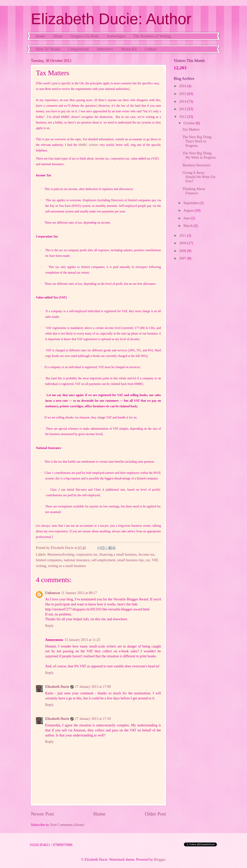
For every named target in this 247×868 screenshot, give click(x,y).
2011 (183, 236)
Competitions (79, 49)
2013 (183, 109)
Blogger (159, 860)
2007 (183, 258)
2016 (183, 86)
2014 (183, 101)
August (189, 210)
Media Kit (129, 49)
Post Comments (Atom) (67, 825)
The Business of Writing (152, 36)
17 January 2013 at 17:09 (93, 687)
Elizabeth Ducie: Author (111, 19)
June (187, 218)
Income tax (146, 554)
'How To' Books (48, 49)
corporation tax (87, 554)
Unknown (53, 593)
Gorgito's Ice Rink (85, 36)
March (189, 226)
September (192, 203)
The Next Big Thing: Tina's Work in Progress (197, 141)
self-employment (104, 560)
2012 (183, 117)
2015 (183, 94)
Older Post (155, 814)
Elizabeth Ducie (57, 687)
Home (40, 36)
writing (41, 566)
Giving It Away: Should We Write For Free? (199, 177)
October (190, 123)
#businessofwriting (61, 554)
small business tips (131, 560)
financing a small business (118, 554)
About (58, 36)
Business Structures (197, 165)
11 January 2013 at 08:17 (79, 593)
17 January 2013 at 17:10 (93, 719)
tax (148, 560)
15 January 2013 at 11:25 (82, 640)
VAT (155, 560)
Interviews (105, 49)
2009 (183, 243)
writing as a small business (67, 566)
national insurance (77, 560)
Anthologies (116, 36)
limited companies (49, 560)
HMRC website (88, 145)
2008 (183, 251)
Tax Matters (191, 129)
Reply (49, 626)
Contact (151, 49)
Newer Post (42, 814)
